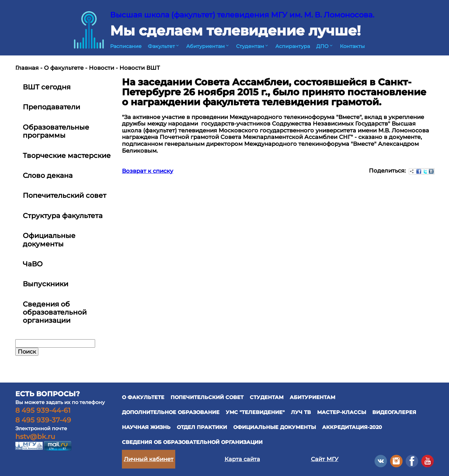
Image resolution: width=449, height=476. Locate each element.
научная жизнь (146, 427)
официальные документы (275, 427)
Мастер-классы (342, 412)
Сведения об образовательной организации (192, 442)
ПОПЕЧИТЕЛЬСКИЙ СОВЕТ (207, 397)
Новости (101, 68)
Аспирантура (293, 46)
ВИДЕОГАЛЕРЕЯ (394, 412)
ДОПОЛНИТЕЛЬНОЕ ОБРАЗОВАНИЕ (171, 412)
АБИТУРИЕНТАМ (312, 397)
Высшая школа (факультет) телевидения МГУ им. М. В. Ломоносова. (242, 15)
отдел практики (202, 427)
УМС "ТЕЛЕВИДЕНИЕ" (255, 412)
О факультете (64, 68)
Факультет (164, 46)
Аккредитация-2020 (352, 427)
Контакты (352, 46)
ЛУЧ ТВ (301, 412)
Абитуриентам (208, 46)
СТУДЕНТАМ (267, 397)
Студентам (253, 46)
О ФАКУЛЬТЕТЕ (143, 397)
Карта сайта (242, 459)
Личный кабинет (149, 459)
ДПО (325, 46)
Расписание (126, 46)
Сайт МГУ (325, 459)
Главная (27, 68)
